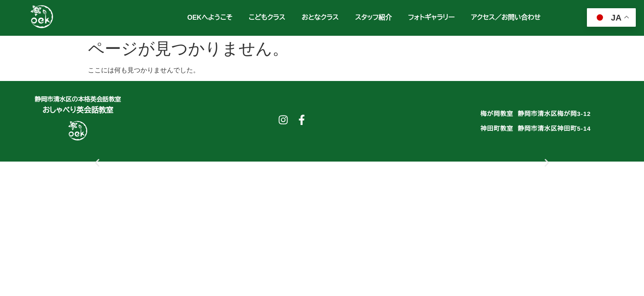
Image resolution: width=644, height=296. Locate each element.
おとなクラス (320, 17)
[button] (97, 163)
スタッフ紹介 (373, 17)
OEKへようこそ (210, 17)
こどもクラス (267, 17)
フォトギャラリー (431, 17)
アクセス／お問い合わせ (506, 17)
